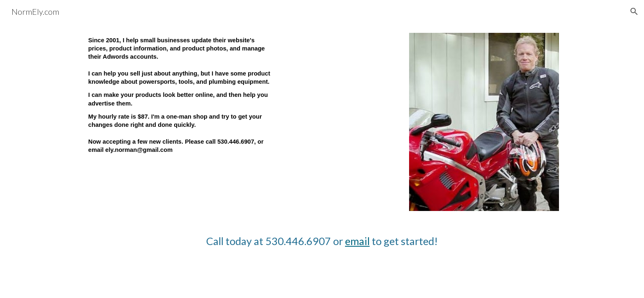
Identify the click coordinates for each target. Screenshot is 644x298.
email (357, 241)
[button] (634, 11)
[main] (180, 103)
